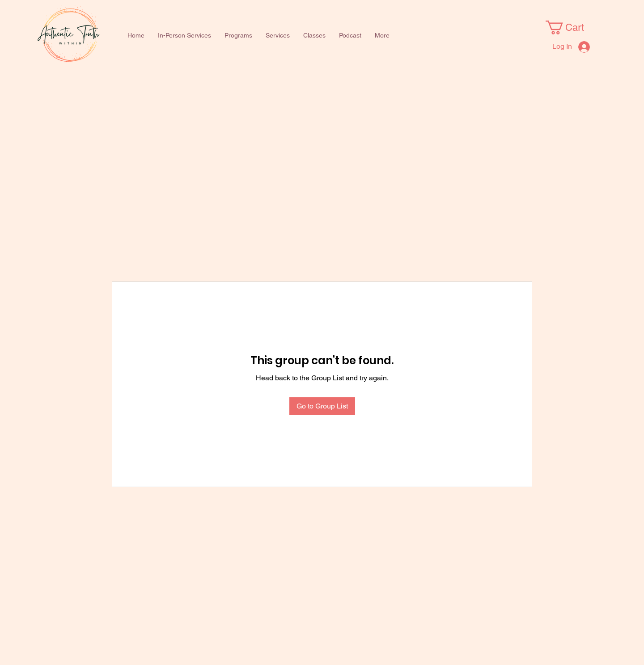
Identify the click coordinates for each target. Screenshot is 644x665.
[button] (238, 35)
